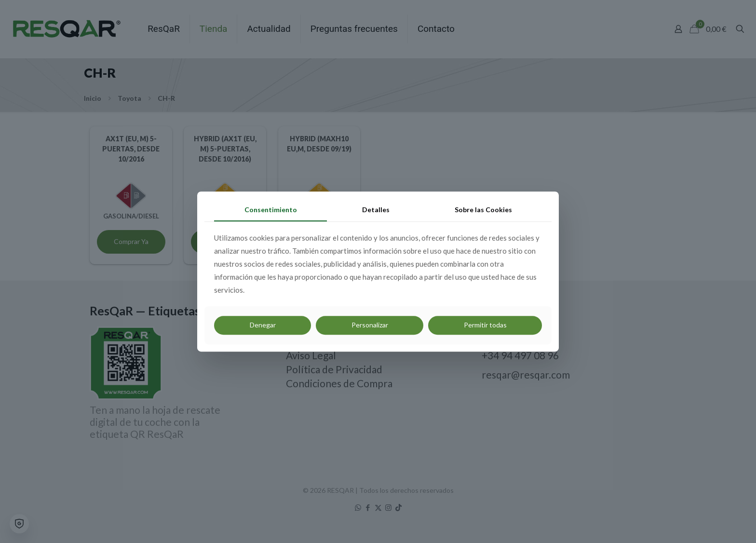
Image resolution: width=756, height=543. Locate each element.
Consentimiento (271, 210)
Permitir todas (485, 325)
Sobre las (483, 210)
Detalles (376, 210)
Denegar (263, 325)
